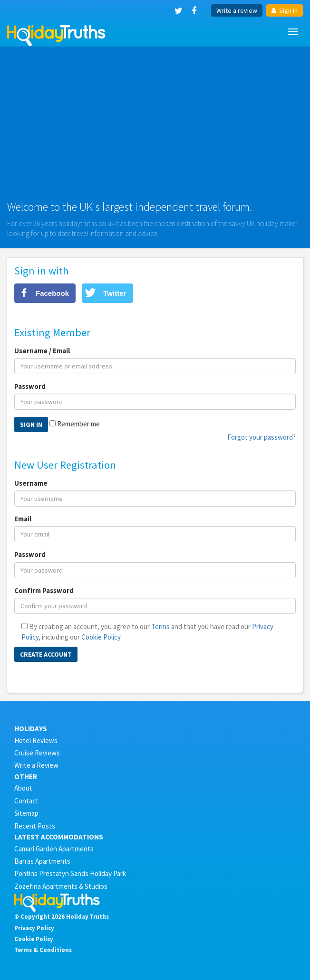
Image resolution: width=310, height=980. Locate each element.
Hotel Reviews (36, 740)
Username (31, 483)
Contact (26, 801)
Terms (160, 627)
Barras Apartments (42, 861)
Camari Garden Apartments (54, 849)
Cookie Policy (101, 637)
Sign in (285, 10)
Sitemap (26, 813)
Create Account (46, 654)
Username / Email (42, 351)
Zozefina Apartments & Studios (61, 886)
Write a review (237, 10)
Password (30, 386)
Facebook (52, 293)
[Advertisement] (155, 127)
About (23, 788)
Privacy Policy (34, 928)
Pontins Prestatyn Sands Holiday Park (70, 873)
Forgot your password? (262, 437)
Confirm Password (44, 590)
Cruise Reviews (37, 753)
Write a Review (36, 765)
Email (23, 519)
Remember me (78, 424)
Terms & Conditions (43, 950)
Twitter (115, 293)
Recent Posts (35, 826)
